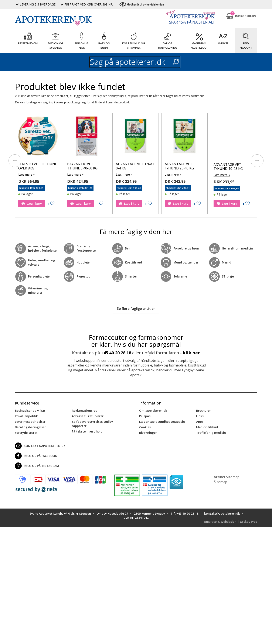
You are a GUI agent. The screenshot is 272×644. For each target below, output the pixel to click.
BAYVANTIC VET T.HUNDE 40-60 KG (82, 166)
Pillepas (145, 416)
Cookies (145, 427)
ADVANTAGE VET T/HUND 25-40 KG (179, 166)
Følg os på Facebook (36, 456)
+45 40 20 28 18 (116, 353)
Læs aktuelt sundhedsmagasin (162, 422)
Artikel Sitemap (227, 477)
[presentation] (15, 161)
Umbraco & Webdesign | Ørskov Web (231, 522)
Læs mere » (26, 174)
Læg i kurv (32, 204)
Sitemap (221, 482)
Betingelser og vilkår (30, 411)
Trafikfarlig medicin (211, 433)
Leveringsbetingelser (30, 422)
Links (200, 416)
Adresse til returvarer (88, 416)
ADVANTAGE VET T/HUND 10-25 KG (228, 167)
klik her (191, 353)
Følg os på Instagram (37, 466)
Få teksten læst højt (87, 431)
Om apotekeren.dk (153, 411)
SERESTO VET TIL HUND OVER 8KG (38, 166)
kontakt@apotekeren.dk (40, 446)
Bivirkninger (148, 433)
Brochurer (203, 411)
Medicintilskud (207, 427)
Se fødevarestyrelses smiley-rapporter (93, 424)
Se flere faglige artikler (136, 309)
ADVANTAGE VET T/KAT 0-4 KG (135, 166)
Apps (200, 422)
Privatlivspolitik (26, 416)
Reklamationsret (84, 411)
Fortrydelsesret (26, 433)
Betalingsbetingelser (30, 427)
